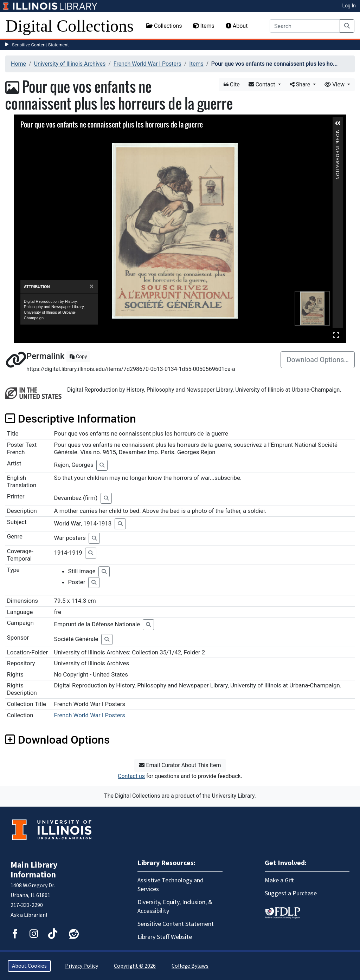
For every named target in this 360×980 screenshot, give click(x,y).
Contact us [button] (131, 776)
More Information (337, 133)
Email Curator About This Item (180, 765)
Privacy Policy (82, 966)
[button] (338, 123)
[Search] (305, 26)
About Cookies (29, 966)
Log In (349, 6)
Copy (78, 357)
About (237, 26)
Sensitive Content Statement (40, 45)
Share (301, 84)
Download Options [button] (57, 740)
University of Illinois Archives (70, 64)
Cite (232, 84)
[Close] (92, 286)
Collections (164, 26)
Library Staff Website (165, 937)
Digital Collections (70, 26)
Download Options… (318, 360)
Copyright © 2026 (135, 966)
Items (204, 26)
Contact (263, 84)
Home (18, 64)
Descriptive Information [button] (71, 419)
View (335, 84)
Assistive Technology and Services (171, 885)
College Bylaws (190, 966)
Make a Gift (279, 880)
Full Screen (336, 335)
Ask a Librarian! (29, 915)
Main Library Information (34, 870)
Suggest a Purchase (291, 893)
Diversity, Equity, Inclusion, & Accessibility (175, 907)
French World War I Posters (147, 64)
